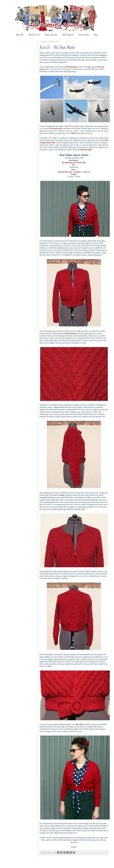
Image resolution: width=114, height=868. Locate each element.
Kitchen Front (34, 35)
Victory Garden (51, 35)
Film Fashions (68, 35)
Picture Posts (84, 35)
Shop (96, 35)
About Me (20, 35)
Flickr (74, 133)
